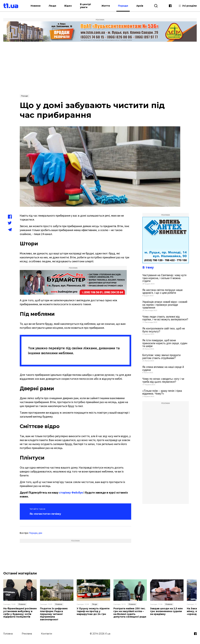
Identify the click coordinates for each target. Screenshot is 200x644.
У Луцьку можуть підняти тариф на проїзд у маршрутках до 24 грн (93, 611)
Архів (140, 6)
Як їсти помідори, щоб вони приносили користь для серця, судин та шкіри (165, 343)
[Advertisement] (100, 68)
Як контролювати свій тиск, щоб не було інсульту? (164, 330)
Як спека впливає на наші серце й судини (163, 368)
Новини (36, 6)
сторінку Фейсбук (71, 493)
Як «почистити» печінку (45, 514)
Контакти (47, 634)
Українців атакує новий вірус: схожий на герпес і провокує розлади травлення (165, 305)
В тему (148, 267)
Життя (106, 6)
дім (40, 533)
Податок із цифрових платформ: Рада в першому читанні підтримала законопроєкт (54, 614)
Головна (8, 634)
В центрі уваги (85, 6)
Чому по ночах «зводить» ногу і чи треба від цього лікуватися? (163, 380)
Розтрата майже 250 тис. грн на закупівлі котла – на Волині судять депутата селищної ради (130, 613)
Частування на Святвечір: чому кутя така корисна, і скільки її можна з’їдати (164, 278)
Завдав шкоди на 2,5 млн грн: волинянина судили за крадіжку (166, 611)
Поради (123, 6)
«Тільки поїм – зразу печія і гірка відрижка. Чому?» (162, 392)
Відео (68, 6)
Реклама (27, 634)
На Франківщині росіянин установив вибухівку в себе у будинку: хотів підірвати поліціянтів (20, 613)
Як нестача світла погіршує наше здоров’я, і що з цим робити (163, 291)
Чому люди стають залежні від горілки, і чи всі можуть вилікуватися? (165, 318)
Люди (52, 6)
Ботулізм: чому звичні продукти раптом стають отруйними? (161, 357)
